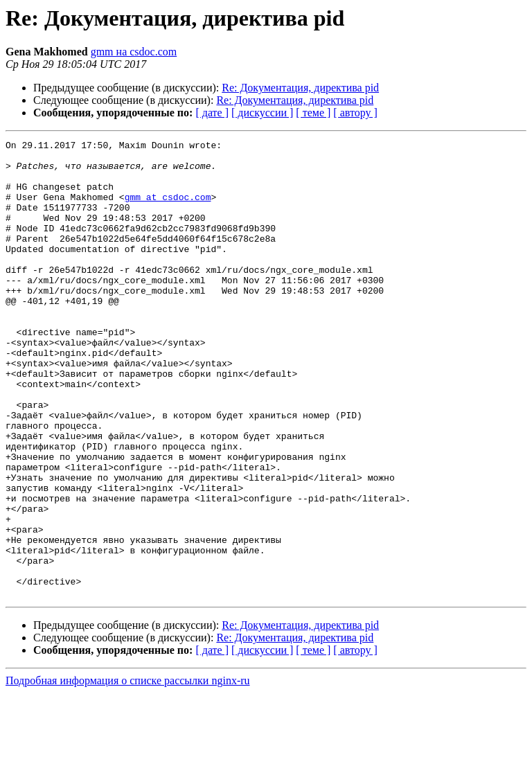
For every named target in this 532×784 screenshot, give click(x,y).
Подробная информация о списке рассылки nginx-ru (128, 772)
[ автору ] (355, 113)
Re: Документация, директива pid (300, 88)
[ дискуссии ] (262, 113)
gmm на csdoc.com (134, 52)
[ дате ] (212, 113)
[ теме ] (313, 113)
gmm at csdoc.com (168, 209)
